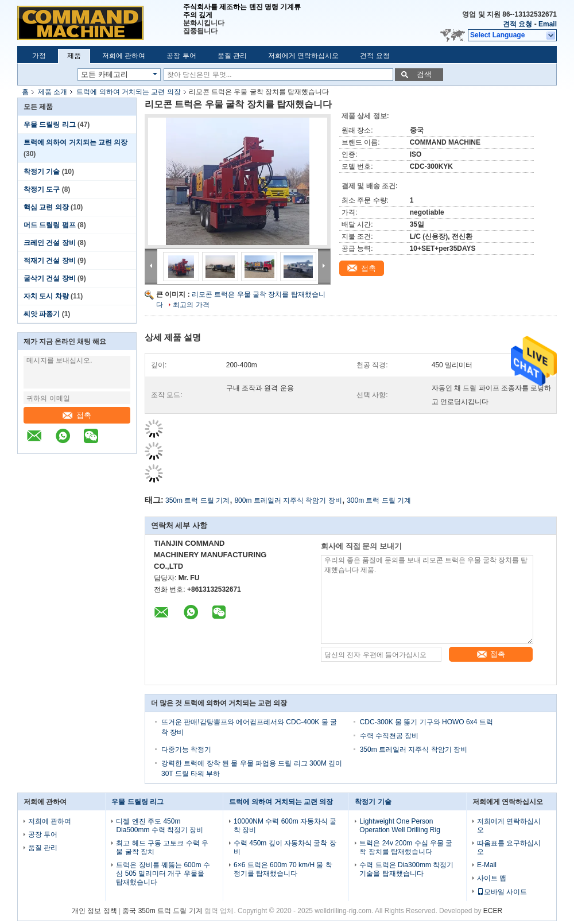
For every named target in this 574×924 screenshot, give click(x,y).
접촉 (77, 415)
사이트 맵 (492, 878)
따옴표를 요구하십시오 (509, 847)
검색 (424, 74)
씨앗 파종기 (42, 314)
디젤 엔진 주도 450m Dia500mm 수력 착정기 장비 (160, 826)
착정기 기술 (42, 172)
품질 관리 (232, 56)
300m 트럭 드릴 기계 (379, 500)
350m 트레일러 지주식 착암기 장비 (414, 750)
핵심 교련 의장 (46, 207)
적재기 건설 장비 (50, 261)
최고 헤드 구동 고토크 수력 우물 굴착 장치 (162, 847)
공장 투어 (181, 56)
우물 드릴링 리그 (50, 125)
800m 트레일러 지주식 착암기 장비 (288, 500)
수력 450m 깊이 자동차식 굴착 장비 (285, 847)
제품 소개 (53, 92)
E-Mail (487, 865)
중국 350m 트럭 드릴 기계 (162, 911)
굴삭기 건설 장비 (50, 278)
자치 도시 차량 (46, 296)
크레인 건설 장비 (50, 243)
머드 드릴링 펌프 (50, 225)
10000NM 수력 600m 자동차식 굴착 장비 (285, 826)
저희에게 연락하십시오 (303, 56)
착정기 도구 (42, 189)
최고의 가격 (191, 305)
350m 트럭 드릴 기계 (197, 500)
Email (548, 24)
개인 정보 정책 (94, 911)
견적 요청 (517, 24)
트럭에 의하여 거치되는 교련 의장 (128, 92)
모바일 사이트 (502, 892)
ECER (493, 911)
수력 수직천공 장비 (389, 736)
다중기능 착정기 (186, 750)
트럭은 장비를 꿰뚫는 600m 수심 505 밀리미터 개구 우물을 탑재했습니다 (163, 873)
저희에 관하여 (124, 56)
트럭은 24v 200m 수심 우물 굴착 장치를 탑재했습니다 (406, 847)
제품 (74, 56)
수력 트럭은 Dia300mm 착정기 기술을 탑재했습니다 (406, 869)
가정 (39, 56)
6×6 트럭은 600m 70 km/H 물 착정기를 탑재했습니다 (283, 869)
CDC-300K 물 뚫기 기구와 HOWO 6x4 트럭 (426, 722)
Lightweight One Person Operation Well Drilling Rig (400, 826)
